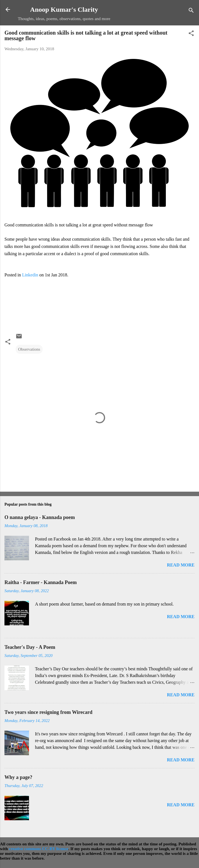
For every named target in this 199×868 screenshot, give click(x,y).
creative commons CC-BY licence (39, 849)
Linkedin (30, 275)
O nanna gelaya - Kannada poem (40, 517)
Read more (181, 565)
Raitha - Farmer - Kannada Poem (41, 582)
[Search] (191, 11)
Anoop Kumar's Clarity (64, 9)
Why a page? (18, 777)
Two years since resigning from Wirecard (48, 712)
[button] (191, 34)
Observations (29, 349)
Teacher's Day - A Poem (30, 647)
